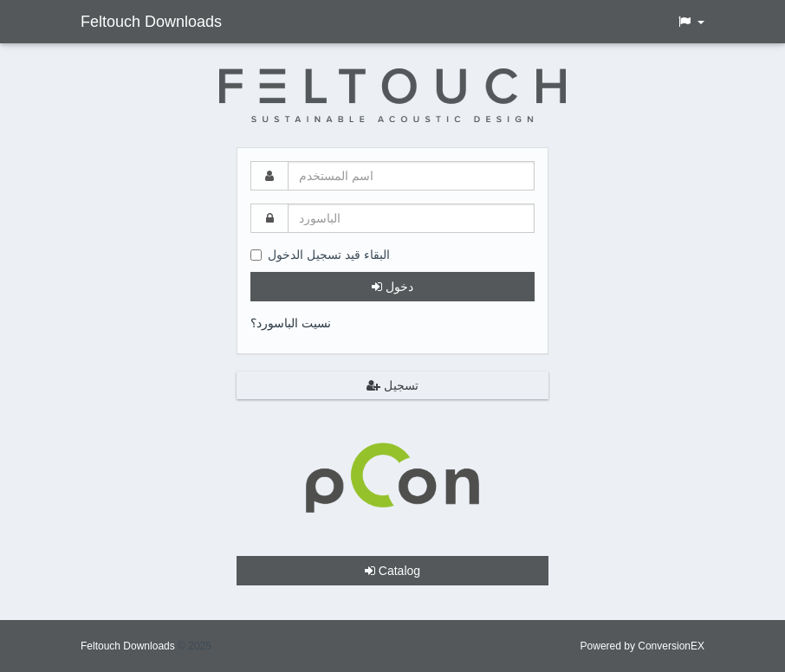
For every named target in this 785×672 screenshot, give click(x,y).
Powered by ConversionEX (642, 646)
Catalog (392, 571)
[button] (691, 22)
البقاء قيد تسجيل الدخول (320, 255)
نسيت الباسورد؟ (291, 323)
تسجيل (392, 385)
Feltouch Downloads (151, 22)
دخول (392, 287)
